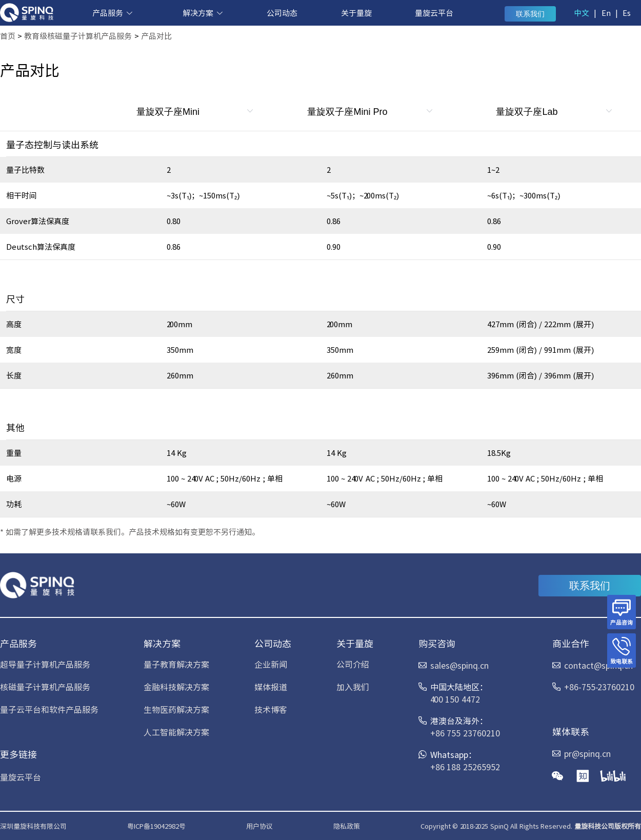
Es (627, 13)
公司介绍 (353, 664)
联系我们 (530, 14)
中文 (582, 13)
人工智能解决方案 (176, 732)
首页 (8, 36)
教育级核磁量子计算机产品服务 (78, 36)
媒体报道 (271, 687)
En (606, 13)
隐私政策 (347, 826)
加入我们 (353, 687)
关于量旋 (356, 13)
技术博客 (271, 709)
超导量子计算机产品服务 (45, 664)
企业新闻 (271, 664)
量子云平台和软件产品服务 (49, 709)
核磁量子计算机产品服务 (45, 687)
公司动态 (282, 13)
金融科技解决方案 (176, 687)
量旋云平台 (434, 13)
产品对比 (156, 36)
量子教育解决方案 (176, 664)
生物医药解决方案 (176, 709)
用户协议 (259, 826)
